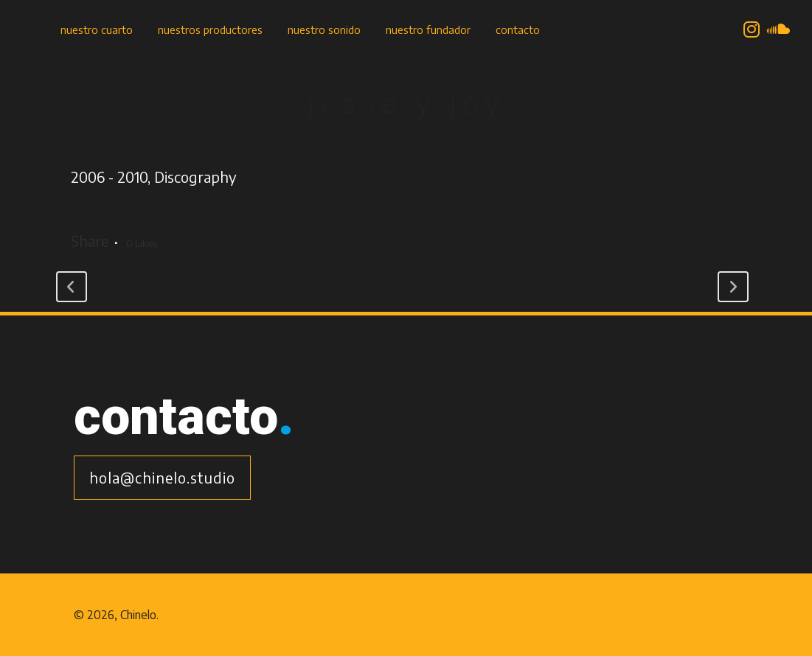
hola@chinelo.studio (162, 477)
